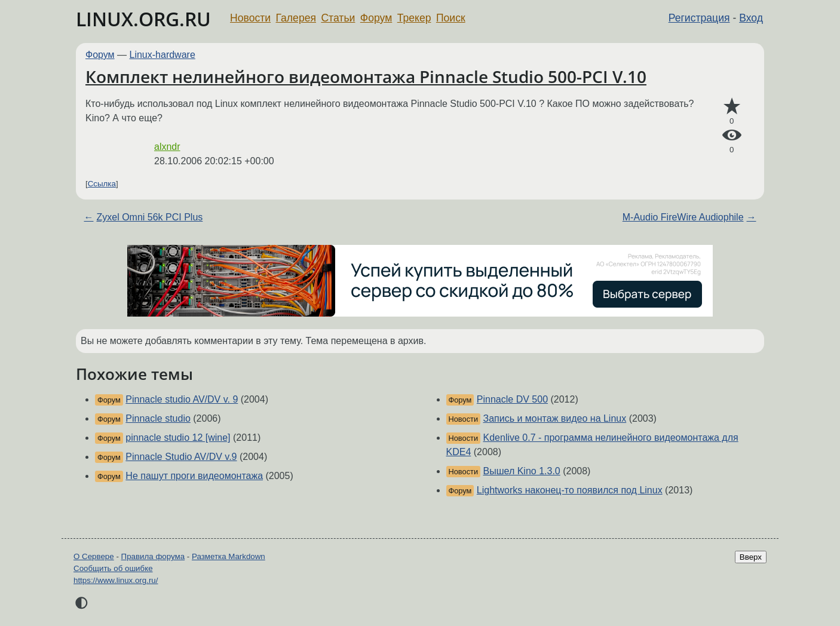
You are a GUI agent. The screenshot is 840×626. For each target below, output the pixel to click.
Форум (376, 18)
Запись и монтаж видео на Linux (555, 418)
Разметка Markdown (229, 556)
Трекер (414, 18)
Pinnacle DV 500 (512, 399)
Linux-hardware (163, 55)
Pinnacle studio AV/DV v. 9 (182, 399)
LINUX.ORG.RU (143, 19)
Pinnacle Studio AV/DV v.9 (181, 457)
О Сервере (94, 556)
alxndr (167, 147)
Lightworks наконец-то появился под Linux (570, 490)
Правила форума (153, 556)
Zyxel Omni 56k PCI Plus (149, 217)
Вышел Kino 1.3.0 (522, 471)
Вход (751, 18)
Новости (250, 18)
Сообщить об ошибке (113, 568)
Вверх (751, 557)
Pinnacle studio (158, 418)
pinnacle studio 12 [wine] (178, 438)
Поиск (451, 18)
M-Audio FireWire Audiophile (683, 217)
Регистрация (699, 18)
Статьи (338, 18)
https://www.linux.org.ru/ (116, 580)
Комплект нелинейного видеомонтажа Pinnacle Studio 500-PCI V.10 (366, 76)
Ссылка (102, 184)
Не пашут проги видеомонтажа (194, 476)
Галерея (296, 18)
